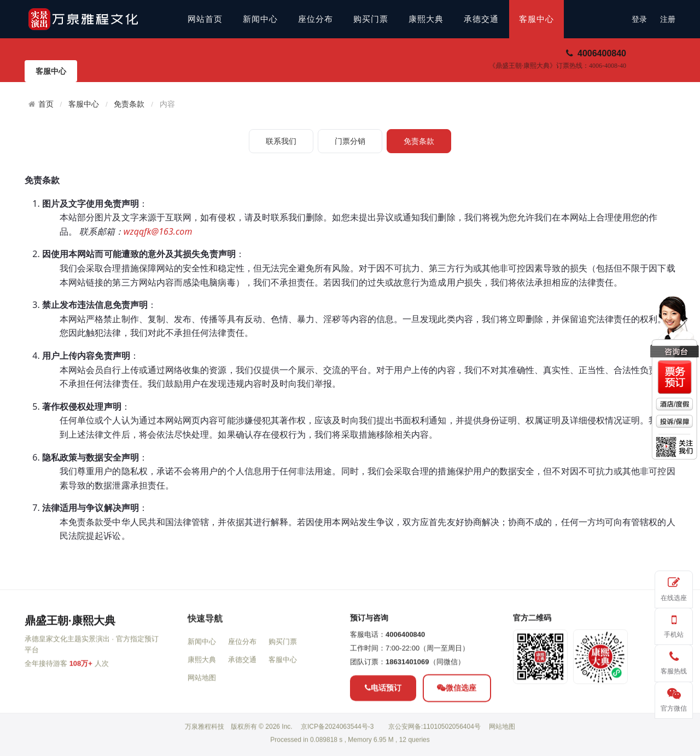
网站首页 (205, 19)
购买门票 (371, 19)
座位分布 (316, 19)
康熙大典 (426, 19)
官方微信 (674, 698)
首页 (46, 104)
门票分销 (350, 141)
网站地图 (202, 718)
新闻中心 (260, 19)
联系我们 (281, 141)
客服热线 (674, 661)
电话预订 (383, 728)
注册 (668, 19)
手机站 (674, 624)
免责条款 (129, 104)
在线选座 (674, 587)
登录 (639, 19)
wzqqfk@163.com (158, 231)
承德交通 (481, 19)
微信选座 (457, 728)
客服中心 (536, 19)
